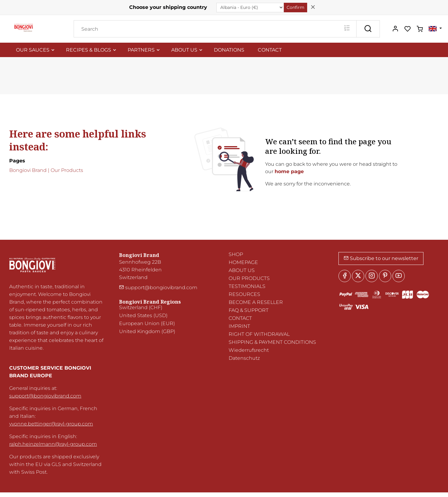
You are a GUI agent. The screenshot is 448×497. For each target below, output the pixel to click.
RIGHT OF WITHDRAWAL (259, 334)
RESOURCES (244, 294)
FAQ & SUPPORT (249, 310)
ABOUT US (242, 270)
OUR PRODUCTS (249, 278)
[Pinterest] (385, 276)
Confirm (295, 7)
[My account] (395, 29)
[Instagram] (372, 276)
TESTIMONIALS (247, 286)
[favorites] (407, 29)
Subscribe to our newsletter (381, 258)
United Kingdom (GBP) (147, 331)
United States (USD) (143, 315)
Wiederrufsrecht (249, 350)
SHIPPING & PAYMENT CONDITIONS (272, 342)
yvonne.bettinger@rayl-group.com (51, 424)
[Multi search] (347, 29)
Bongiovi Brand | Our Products (46, 170)
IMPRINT (239, 326)
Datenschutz (244, 358)
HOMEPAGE (243, 262)
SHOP (236, 254)
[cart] (420, 29)
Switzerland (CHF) (141, 307)
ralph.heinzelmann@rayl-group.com (53, 444)
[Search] (215, 29)
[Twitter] (358, 276)
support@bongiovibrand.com (45, 396)
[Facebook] (345, 276)
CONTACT (240, 318)
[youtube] (399, 276)
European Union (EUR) (147, 323)
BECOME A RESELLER (256, 302)
